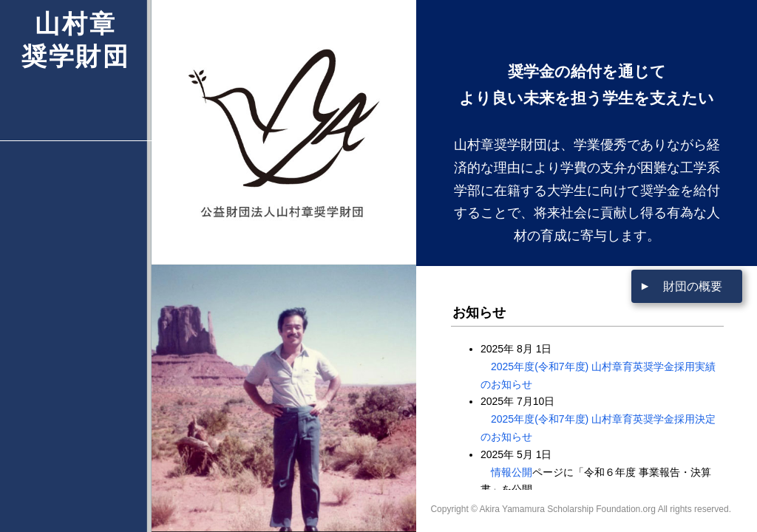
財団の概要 (693, 286)
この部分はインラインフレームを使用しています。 (587, 410)
